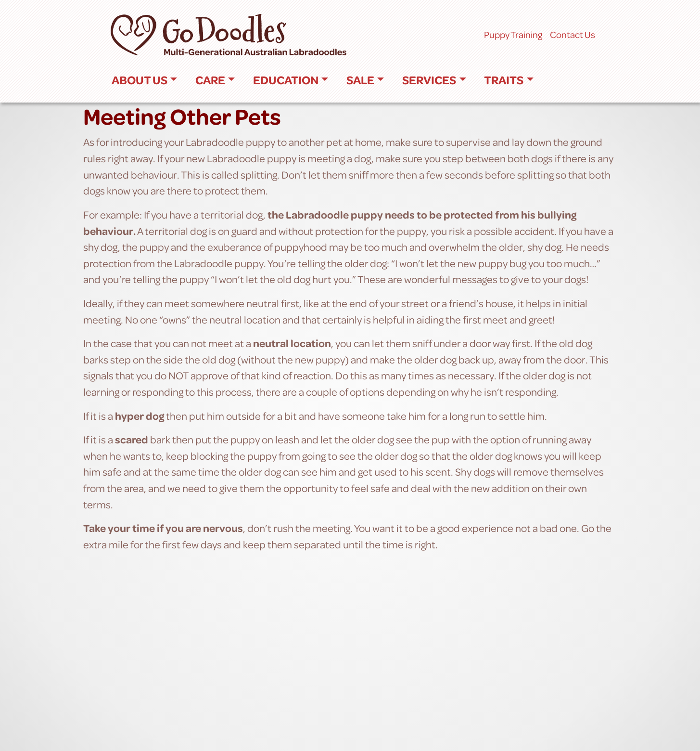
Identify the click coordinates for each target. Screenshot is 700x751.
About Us (140, 80)
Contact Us (573, 34)
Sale (360, 80)
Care (210, 80)
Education (286, 80)
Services (429, 80)
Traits (504, 80)
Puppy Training (513, 34)
